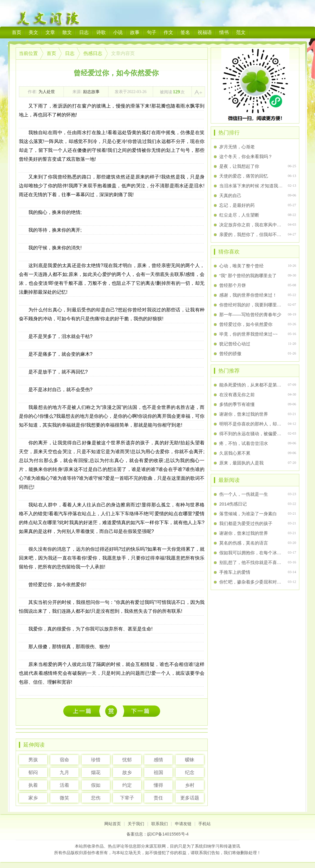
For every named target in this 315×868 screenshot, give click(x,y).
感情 (158, 760)
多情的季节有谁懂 (237, 404)
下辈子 (127, 798)
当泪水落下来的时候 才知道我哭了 (251, 186)
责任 (158, 798)
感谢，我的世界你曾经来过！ (248, 295)
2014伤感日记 (233, 504)
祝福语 (205, 32)
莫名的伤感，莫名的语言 (244, 543)
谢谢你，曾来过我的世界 (244, 414)
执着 (33, 785)
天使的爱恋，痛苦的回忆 (244, 176)
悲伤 (96, 798)
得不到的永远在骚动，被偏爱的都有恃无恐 (251, 434)
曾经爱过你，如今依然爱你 (246, 324)
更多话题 (190, 798)
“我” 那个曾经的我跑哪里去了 (248, 275)
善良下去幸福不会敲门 (141, 711)
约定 (127, 785)
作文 (168, 32)
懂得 (158, 785)
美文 (33, 32)
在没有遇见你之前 (237, 395)
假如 (96, 785)
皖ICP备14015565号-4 (168, 834)
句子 (152, 32)
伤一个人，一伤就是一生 (83, 711)
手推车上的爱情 (235, 572)
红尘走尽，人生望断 (239, 215)
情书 (224, 32)
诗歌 (101, 32)
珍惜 (96, 760)
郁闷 (33, 772)
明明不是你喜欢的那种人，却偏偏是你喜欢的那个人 (251, 424)
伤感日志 (93, 53)
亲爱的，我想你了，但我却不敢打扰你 (251, 234)
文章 (50, 32)
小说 (118, 32)
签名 (185, 32)
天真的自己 (230, 195)
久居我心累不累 (235, 453)
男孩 (33, 760)
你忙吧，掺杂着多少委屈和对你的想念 (251, 582)
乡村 (190, 785)
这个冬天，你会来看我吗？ (246, 156)
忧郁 (127, 760)
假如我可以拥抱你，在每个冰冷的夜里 (251, 553)
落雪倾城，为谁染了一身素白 (248, 514)
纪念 (190, 772)
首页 (17, 32)
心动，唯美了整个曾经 (241, 266)
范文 (241, 32)
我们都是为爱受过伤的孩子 (246, 523)
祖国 (158, 772)
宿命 (64, 760)
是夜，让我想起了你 (239, 166)
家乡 (33, 798)
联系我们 (160, 824)
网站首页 (113, 824)
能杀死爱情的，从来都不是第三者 (251, 385)
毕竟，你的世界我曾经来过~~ (249, 334)
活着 (64, 785)
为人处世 (47, 92)
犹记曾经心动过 (235, 344)
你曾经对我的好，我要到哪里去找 (251, 305)
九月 (64, 772)
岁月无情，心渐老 (237, 147)
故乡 (127, 772)
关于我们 (136, 824)
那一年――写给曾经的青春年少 (250, 314)
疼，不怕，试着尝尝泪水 (244, 443)
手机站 (204, 824)
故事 (135, 32)
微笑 (64, 798)
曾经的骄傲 (230, 353)
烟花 (96, 772)
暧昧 (190, 760)
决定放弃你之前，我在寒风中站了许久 (251, 225)
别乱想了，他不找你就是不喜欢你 (251, 562)
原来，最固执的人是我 (241, 463)
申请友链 (183, 824)
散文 (67, 32)
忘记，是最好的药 (237, 205)
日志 (84, 32)
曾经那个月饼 (233, 285)
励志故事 (91, 92)
